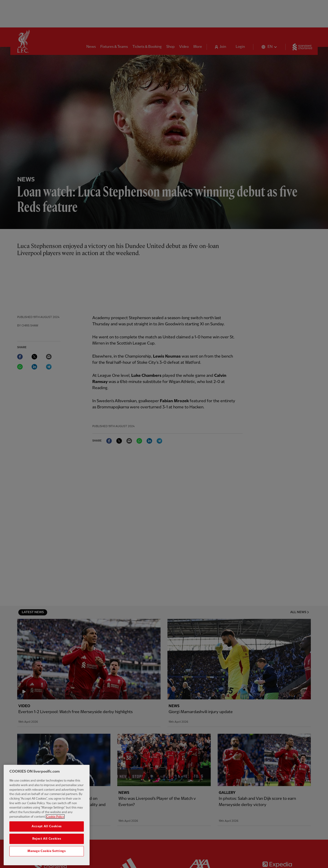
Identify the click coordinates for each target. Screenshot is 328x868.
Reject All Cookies (47, 845)
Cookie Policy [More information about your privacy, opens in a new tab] (55, 823)
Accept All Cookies (47, 833)
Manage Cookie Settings (46, 858)
